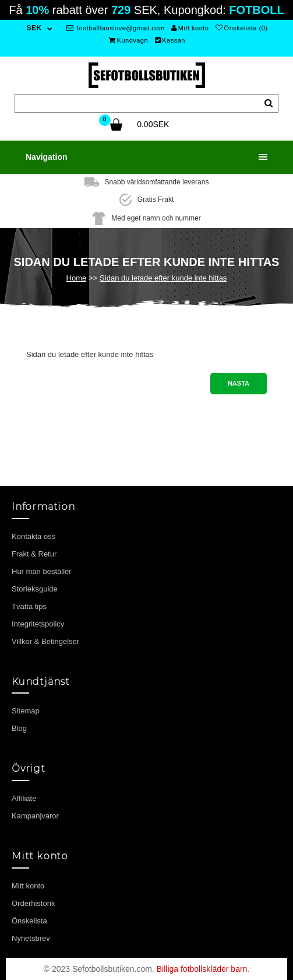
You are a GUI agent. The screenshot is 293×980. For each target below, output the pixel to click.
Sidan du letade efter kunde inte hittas (163, 278)
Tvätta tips (29, 606)
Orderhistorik (33, 903)
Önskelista (29, 921)
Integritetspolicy (38, 624)
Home (77, 278)
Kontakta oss (33, 536)
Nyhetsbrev (31, 938)
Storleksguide (35, 589)
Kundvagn (128, 40)
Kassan (170, 40)
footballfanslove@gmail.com (116, 28)
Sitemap (26, 711)
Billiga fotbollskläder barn (202, 969)
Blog (19, 728)
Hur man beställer (42, 571)
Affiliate (24, 798)
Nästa (239, 383)
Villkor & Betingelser (45, 641)
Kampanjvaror (35, 816)
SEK (34, 28)
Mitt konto (190, 28)
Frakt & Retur (34, 554)
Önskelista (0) (241, 28)
